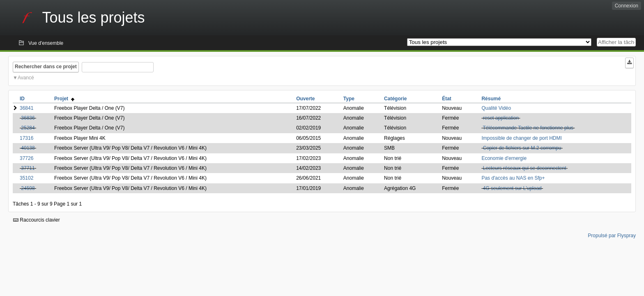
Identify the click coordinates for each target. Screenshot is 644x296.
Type (349, 99)
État (447, 99)
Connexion (627, 6)
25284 (28, 128)
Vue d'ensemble (46, 43)
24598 (28, 188)
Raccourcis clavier (37, 220)
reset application (501, 118)
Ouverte (305, 99)
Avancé (26, 78)
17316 (26, 138)
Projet (64, 99)
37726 (26, 158)
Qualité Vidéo (496, 108)
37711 (28, 168)
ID (22, 99)
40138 (28, 148)
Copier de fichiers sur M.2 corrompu (522, 148)
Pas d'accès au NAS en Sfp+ (513, 178)
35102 (26, 178)
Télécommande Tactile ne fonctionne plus (528, 128)
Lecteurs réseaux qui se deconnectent (525, 168)
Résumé (491, 99)
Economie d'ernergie (504, 158)
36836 (28, 118)
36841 (26, 108)
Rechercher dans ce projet (46, 67)
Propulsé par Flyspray (612, 236)
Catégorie (395, 99)
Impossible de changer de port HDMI (521, 138)
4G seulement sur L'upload (512, 188)
